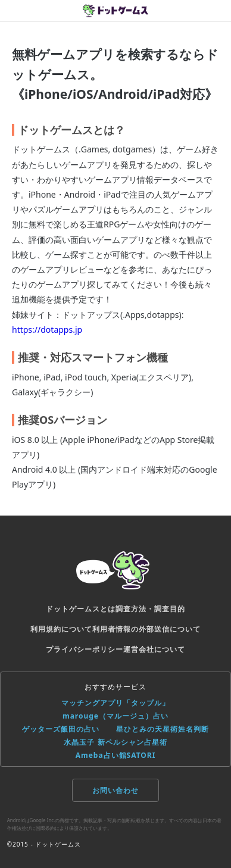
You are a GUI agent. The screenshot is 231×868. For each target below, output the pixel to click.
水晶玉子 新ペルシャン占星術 (115, 742)
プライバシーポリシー (85, 649)
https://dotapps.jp (47, 330)
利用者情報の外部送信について (146, 629)
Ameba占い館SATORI (116, 755)
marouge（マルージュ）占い (115, 716)
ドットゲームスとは (81, 609)
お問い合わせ (115, 790)
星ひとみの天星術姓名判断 (163, 729)
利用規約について (61, 629)
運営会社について (154, 649)
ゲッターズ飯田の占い (61, 729)
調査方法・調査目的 (150, 609)
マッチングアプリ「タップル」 (115, 703)
